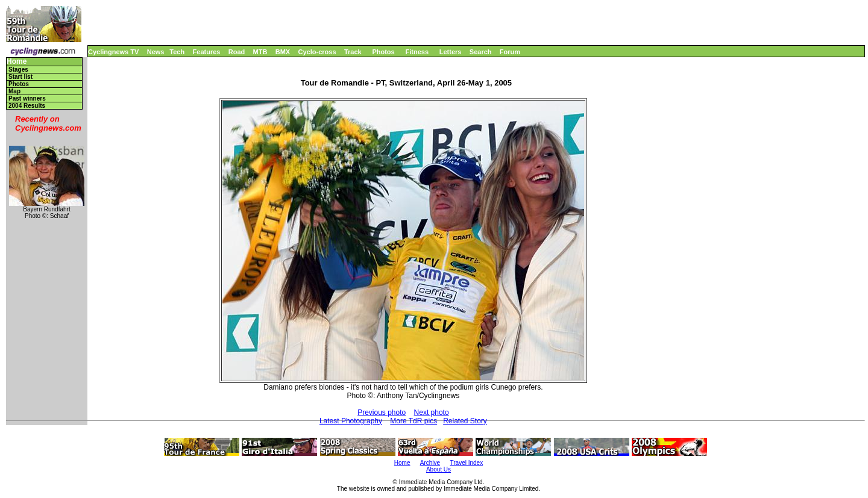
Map (14, 91)
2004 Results (27, 106)
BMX (283, 52)
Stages (18, 70)
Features (207, 52)
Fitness (417, 52)
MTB (260, 52)
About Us (439, 469)
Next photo (432, 412)
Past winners (27, 98)
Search (481, 52)
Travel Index (467, 463)
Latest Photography (351, 421)
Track (353, 52)
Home (17, 62)
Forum (510, 52)
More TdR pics (414, 421)
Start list (20, 77)
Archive (430, 463)
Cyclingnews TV (113, 52)
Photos (383, 52)
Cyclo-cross (317, 52)
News (156, 52)
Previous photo (382, 412)
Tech (177, 52)
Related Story (465, 421)
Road (237, 52)
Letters (451, 52)
